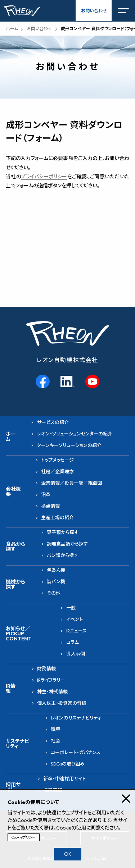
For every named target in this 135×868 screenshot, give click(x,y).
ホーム (12, 29)
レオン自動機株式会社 (67, 360)
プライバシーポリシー (44, 177)
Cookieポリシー (24, 837)
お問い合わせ (94, 11)
